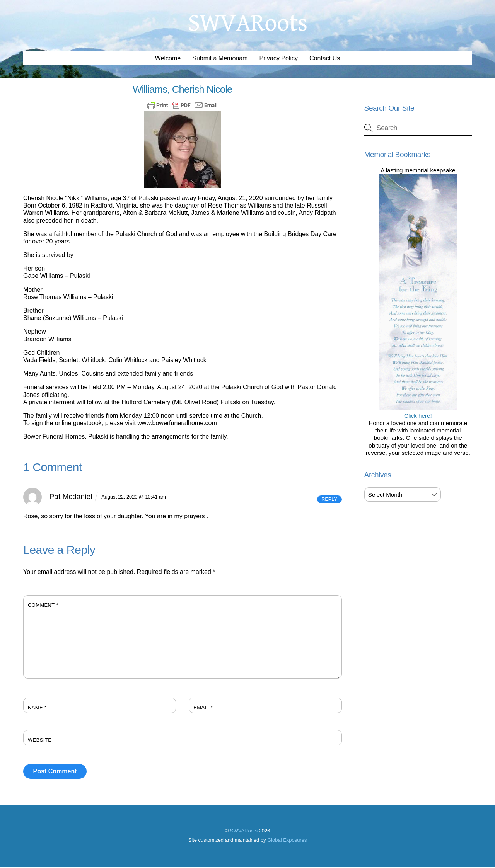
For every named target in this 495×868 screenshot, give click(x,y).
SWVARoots (244, 832)
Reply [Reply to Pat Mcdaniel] (329, 500)
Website (40, 741)
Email (203, 709)
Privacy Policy (278, 59)
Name (37, 709)
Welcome (168, 59)
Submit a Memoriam (220, 59)
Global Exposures (287, 841)
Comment (43, 606)
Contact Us (325, 59)
